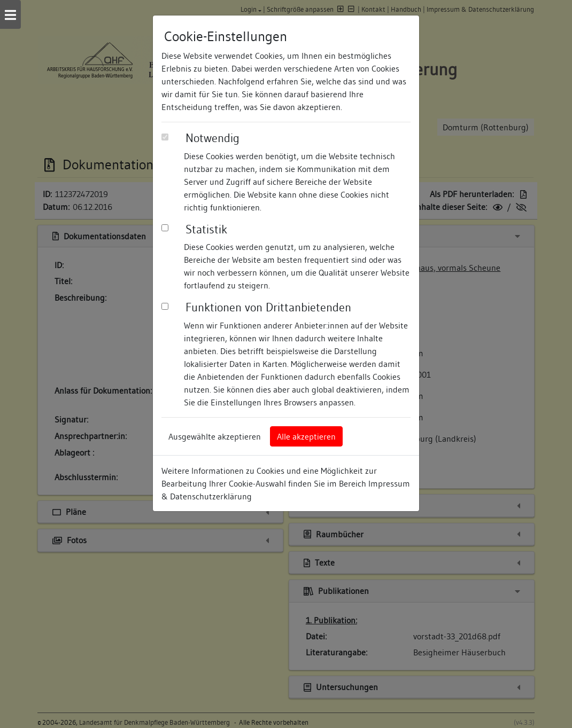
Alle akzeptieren (306, 436)
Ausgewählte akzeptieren (215, 436)
